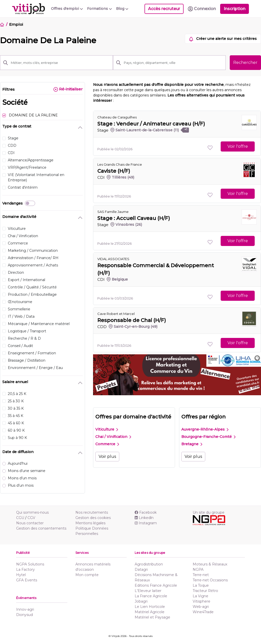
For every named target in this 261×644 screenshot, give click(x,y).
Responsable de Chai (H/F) (132, 320)
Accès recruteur (164, 9)
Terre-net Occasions (210, 580)
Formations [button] (99, 9)
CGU (20, 518)
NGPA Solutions (30, 564)
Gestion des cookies (93, 518)
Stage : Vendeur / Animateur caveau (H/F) (151, 124)
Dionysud (24, 615)
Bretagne (192, 444)
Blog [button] (122, 9)
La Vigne (200, 596)
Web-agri (201, 607)
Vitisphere (201, 601)
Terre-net (201, 575)
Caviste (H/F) (114, 171)
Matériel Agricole (150, 612)
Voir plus (107, 456)
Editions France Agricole (156, 585)
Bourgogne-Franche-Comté (208, 437)
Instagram (146, 523)
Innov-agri (25, 609)
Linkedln (144, 518)
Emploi (16, 24)
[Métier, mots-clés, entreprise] (60, 63)
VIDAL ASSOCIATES (113, 259)
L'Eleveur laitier (148, 591)
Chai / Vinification (113, 437)
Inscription (235, 9)
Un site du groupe (209, 512)
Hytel (21, 575)
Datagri (141, 569)
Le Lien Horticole (150, 607)
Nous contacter (30, 523)
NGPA (198, 569)
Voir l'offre (238, 146)
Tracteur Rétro (205, 591)
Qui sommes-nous (32, 512)
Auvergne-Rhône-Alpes (205, 429)
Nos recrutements (92, 512)
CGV (31, 518)
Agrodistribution (149, 564)
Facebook (146, 512)
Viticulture (107, 429)
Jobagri (141, 601)
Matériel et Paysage (152, 617)
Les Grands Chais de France (120, 164)
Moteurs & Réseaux (210, 564)
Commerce (107, 444)
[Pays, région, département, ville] (173, 63)
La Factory (25, 569)
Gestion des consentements (41, 528)
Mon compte (87, 575)
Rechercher (245, 63)
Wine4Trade (203, 612)
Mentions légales (90, 523)
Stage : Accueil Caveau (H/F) (134, 218)
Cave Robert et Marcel (116, 314)
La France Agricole (151, 596)
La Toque (201, 585)
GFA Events (27, 580)
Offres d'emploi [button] (67, 9)
